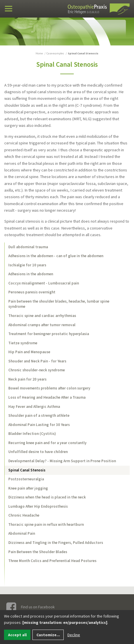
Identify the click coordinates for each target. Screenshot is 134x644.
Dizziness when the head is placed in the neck (47, 497)
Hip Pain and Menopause (29, 352)
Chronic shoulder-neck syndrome (37, 370)
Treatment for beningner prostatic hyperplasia (49, 334)
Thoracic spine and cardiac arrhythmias (42, 316)
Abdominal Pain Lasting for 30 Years (39, 425)
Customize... (48, 635)
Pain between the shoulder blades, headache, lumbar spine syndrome (59, 304)
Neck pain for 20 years (27, 379)
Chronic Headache (24, 515)
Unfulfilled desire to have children (38, 452)
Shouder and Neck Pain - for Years (37, 361)
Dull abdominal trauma (28, 247)
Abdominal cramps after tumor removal (42, 325)
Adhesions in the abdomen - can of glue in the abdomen (56, 256)
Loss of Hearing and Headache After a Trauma (47, 397)
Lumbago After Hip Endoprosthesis (38, 506)
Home (39, 53)
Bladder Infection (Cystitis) (32, 434)
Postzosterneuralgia (26, 479)
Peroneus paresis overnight (32, 292)
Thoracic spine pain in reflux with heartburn (46, 524)
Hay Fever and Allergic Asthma (34, 407)
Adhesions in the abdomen (31, 274)
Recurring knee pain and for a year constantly (47, 443)
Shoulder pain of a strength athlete (39, 415)
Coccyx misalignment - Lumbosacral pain (44, 283)
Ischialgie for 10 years (27, 265)
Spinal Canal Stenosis (27, 470)
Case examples (55, 53)
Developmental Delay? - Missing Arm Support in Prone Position (62, 461)
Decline (74, 635)
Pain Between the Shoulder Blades (38, 552)
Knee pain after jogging (28, 488)
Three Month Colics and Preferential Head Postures (52, 561)
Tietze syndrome (23, 343)
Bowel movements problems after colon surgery (49, 388)
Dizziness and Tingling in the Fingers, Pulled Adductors (56, 543)
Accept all (17, 635)
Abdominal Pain (22, 533)
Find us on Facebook (31, 607)
